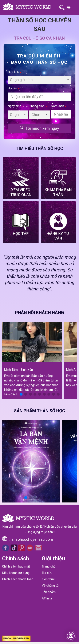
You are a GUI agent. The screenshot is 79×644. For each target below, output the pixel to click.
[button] (21, 394)
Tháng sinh (38, 106)
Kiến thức (48, 579)
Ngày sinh (16, 106)
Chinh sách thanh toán (18, 579)
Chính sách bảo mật (16, 566)
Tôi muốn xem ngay (39, 128)
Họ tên (14, 88)
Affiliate (47, 598)
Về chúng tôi (50, 585)
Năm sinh (59, 106)
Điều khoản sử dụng (16, 573)
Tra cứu (47, 573)
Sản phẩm (49, 592)
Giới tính (15, 72)
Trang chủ (49, 566)
